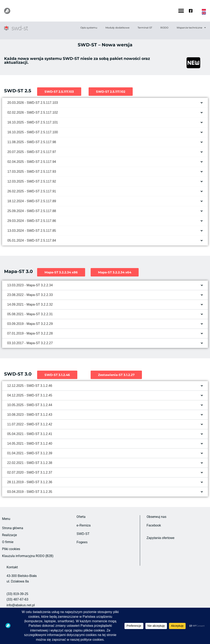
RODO (164, 28)
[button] (181, 11)
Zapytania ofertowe (161, 538)
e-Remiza (83, 525)
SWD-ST (83, 534)
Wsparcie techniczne (191, 28)
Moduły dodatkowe (117, 28)
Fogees (82, 542)
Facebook (154, 525)
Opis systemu (89, 28)
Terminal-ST (145, 28)
